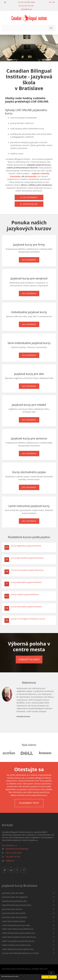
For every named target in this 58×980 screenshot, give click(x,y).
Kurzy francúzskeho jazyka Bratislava (27, 570)
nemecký (45, 173)
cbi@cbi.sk (28, 9)
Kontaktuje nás (29, 204)
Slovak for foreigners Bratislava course (28, 619)
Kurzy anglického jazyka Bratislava (26, 546)
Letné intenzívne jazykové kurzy (16, 925)
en (54, 2)
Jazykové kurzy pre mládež (14, 913)
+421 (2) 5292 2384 (27, 2)
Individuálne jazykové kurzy (14, 901)
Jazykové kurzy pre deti (12, 909)
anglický (35, 173)
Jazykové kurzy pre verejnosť (15, 897)
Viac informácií (29, 197)
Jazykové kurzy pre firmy (13, 893)
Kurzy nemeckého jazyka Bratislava (27, 607)
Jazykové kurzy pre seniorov (15, 917)
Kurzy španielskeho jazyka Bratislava (27, 558)
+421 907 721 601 (27, 6)
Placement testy (29, 803)
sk (50, 2)
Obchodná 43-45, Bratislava (17, 849)
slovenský (32, 176)
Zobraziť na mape (29, 659)
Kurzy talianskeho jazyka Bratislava (26, 582)
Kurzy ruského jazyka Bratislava (25, 594)
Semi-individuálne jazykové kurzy (17, 905)
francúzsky (15, 176)
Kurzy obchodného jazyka (14, 921)
